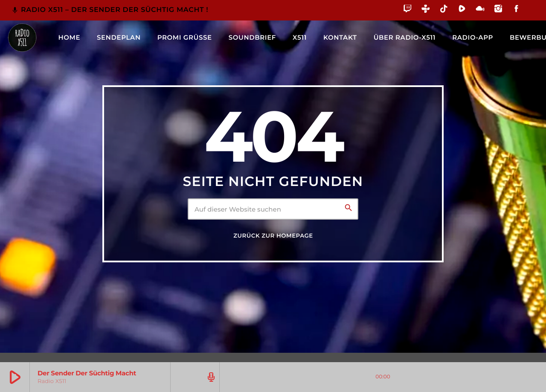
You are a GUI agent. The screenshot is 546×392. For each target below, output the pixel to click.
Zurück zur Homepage (273, 236)
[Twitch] (408, 10)
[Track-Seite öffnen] (210, 377)
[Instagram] (498, 10)
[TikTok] (444, 10)
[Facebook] (516, 10)
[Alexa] (530, 15)
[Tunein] (426, 10)
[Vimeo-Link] (22, 38)
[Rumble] (462, 10)
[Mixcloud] (480, 10)
